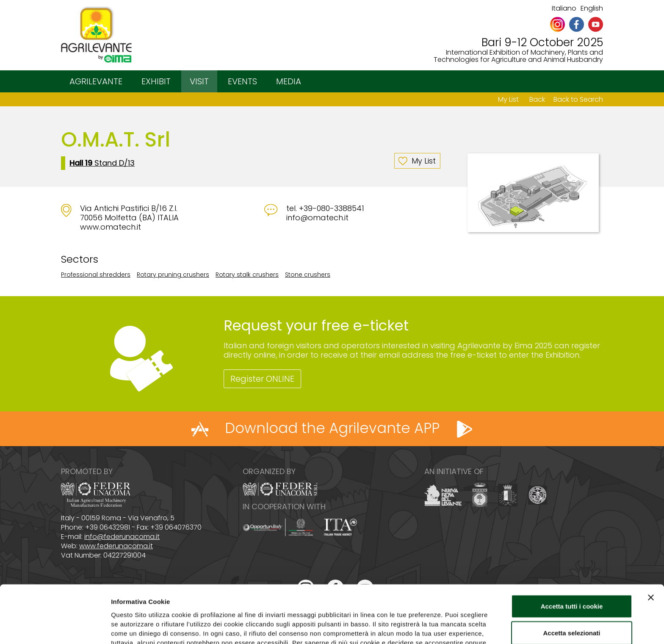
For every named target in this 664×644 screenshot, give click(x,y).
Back (537, 99)
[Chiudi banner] (651, 546)
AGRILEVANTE (96, 81)
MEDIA (289, 81)
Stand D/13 (102, 163)
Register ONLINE (262, 379)
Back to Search (578, 99)
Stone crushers (308, 275)
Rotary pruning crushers (173, 275)
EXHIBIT (156, 81)
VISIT (199, 81)
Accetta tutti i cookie (572, 554)
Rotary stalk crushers (247, 275)
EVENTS (242, 81)
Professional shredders (96, 275)
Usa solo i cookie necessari (572, 608)
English (592, 8)
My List (508, 99)
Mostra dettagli (445, 627)
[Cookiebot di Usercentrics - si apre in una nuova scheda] (55, 627)
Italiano (564, 8)
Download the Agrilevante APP (332, 428)
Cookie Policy (389, 600)
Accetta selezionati (571, 582)
